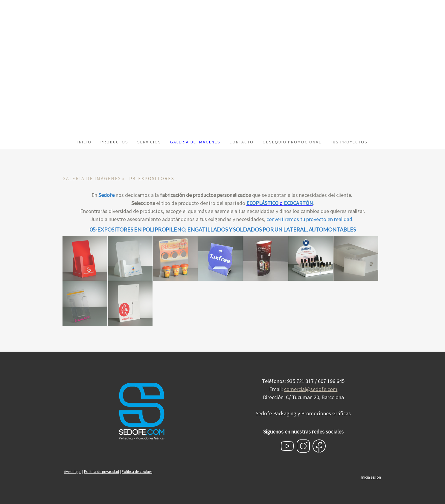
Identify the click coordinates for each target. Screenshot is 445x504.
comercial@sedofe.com (311, 389)
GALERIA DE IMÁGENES (195, 142)
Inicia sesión (371, 477)
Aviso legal (73, 471)
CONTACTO (241, 142)
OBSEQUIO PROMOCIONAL (292, 142)
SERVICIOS (149, 142)
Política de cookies (137, 471)
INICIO (84, 142)
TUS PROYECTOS (349, 142)
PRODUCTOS (114, 142)
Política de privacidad (102, 471)
